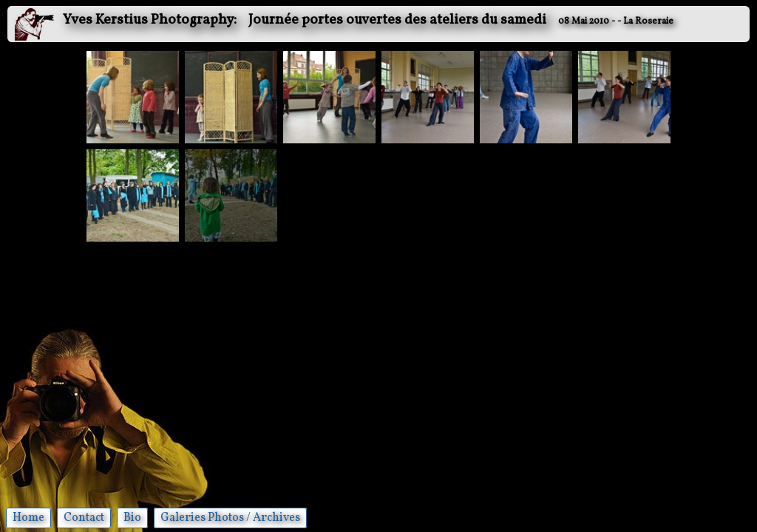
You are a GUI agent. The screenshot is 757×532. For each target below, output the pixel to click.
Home (28, 518)
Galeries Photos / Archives (230, 518)
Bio (132, 518)
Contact (84, 518)
